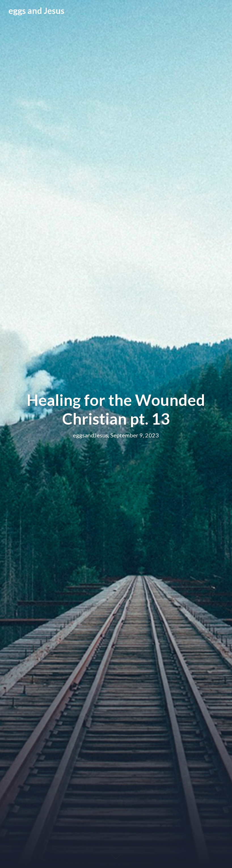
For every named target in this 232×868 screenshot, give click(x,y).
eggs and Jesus (36, 11)
